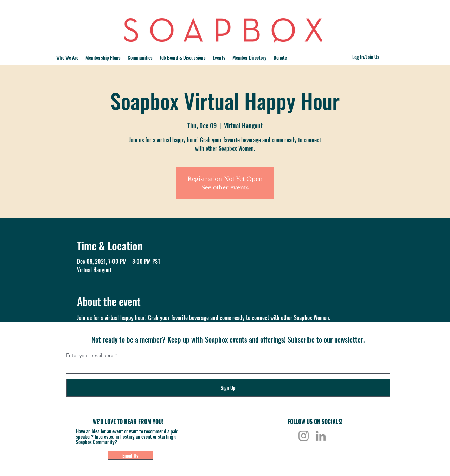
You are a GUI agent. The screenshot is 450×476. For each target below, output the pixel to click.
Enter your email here (90, 355)
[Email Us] (130, 455)
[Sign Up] (228, 388)
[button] (140, 58)
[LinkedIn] (321, 436)
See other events (225, 187)
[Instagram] (304, 436)
